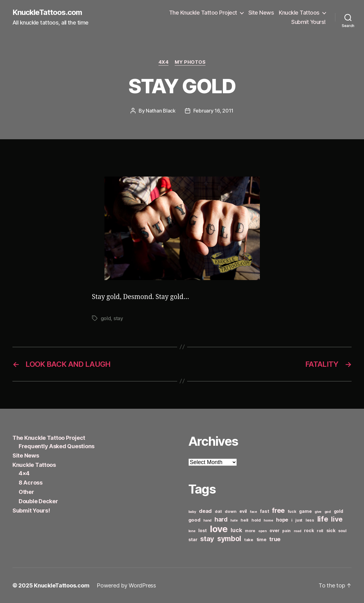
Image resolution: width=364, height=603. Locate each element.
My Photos (190, 62)
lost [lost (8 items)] (203, 530)
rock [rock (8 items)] (309, 530)
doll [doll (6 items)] (218, 511)
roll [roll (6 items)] (320, 531)
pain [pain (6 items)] (286, 531)
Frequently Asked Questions (57, 446)
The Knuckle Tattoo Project (203, 13)
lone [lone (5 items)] (192, 531)
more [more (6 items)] (250, 531)
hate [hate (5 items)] (234, 520)
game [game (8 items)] (305, 511)
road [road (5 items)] (297, 531)
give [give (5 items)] (318, 512)
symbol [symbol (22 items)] (229, 539)
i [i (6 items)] (292, 520)
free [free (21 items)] (278, 510)
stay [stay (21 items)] (207, 539)
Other (26, 492)
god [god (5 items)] (328, 512)
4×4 (24, 473)
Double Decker (38, 501)
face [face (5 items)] (253, 512)
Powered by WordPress (126, 585)
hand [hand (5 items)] (207, 520)
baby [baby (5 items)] (192, 512)
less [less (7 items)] (310, 520)
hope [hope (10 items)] (282, 520)
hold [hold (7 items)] (256, 520)
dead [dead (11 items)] (205, 511)
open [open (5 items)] (263, 531)
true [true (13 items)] (275, 539)
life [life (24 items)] (323, 519)
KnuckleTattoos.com (47, 12)
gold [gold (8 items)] (339, 511)
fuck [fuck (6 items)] (292, 511)
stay (118, 318)
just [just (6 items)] (299, 520)
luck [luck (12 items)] (236, 530)
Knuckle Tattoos (299, 13)
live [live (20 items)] (337, 519)
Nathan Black (161, 111)
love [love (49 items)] (219, 529)
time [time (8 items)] (261, 539)
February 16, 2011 (213, 111)
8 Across (31, 483)
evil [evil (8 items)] (243, 511)
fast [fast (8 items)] (264, 511)
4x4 (164, 62)
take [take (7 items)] (249, 540)
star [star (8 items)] (193, 539)
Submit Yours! (309, 22)
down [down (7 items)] (230, 511)
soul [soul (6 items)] (342, 531)
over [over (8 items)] (274, 530)
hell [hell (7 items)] (244, 520)
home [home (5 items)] (268, 520)
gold (106, 318)
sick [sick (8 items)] (331, 530)
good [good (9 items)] (194, 520)
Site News (261, 13)
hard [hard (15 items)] (221, 519)
